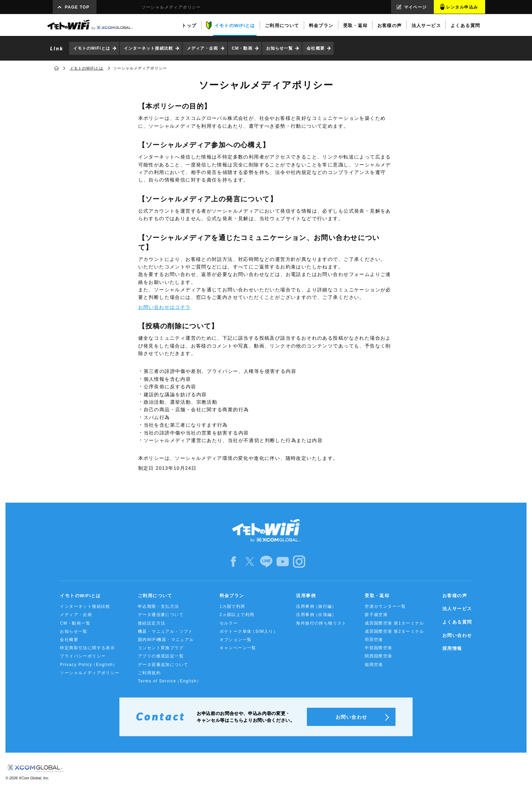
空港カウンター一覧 (385, 606)
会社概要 (315, 48)
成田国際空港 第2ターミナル (394, 631)
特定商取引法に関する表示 (87, 648)
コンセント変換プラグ (161, 648)
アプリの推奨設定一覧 (161, 656)
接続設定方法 (152, 623)
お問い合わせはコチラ (165, 307)
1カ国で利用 (232, 606)
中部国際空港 (378, 648)
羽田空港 (374, 640)
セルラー (229, 623)
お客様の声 (455, 596)
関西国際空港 (378, 656)
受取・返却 (377, 596)
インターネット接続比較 (148, 48)
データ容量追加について (163, 665)
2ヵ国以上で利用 (237, 615)
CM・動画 (242, 48)
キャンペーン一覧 (238, 648)
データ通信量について (161, 615)
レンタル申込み (462, 7)
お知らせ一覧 (280, 48)
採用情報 (452, 648)
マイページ (416, 7)
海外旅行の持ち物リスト (321, 623)
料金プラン (232, 596)
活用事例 (306, 596)
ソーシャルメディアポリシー (90, 673)
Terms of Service (170, 681)
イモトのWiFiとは (92, 48)
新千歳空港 (376, 615)
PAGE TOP (77, 7)
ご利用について (155, 596)
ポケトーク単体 (249, 632)
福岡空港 (374, 665)
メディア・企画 (203, 48)
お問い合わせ (457, 635)
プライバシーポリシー (83, 656)
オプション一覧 (236, 640)
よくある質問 (457, 622)
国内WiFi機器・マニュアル (166, 640)
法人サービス (457, 609)
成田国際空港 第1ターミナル (394, 623)
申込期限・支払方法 (159, 606)
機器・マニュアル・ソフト (165, 631)
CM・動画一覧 (75, 623)
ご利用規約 (149, 673)
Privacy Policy (89, 665)
